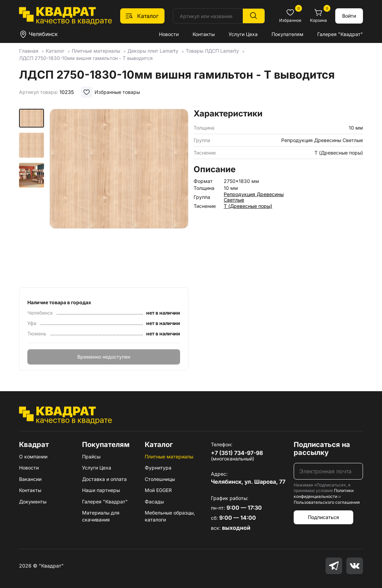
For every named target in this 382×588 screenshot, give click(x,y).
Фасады (154, 502)
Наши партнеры (101, 490)
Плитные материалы (169, 457)
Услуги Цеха (243, 34)
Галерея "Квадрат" (340, 34)
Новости (169, 34)
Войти (349, 16)
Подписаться (323, 517)
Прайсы (91, 457)
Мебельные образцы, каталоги (170, 516)
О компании (33, 457)
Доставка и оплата (104, 479)
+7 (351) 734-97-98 (237, 453)
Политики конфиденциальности (324, 493)
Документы (33, 502)
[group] (119, 196)
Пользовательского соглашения (327, 502)
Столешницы (160, 479)
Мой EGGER (158, 490)
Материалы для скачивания (101, 516)
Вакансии (30, 479)
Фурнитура (158, 468)
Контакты (204, 34)
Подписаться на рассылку (322, 449)
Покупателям (287, 34)
